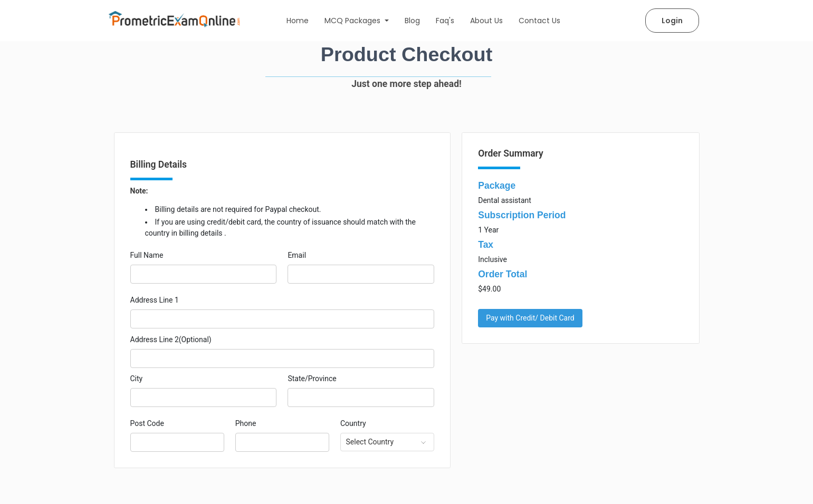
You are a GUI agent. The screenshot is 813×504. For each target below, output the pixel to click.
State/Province (312, 379)
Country (353, 423)
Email (297, 255)
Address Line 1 (155, 300)
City (137, 379)
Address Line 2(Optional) (171, 340)
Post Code (147, 423)
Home (298, 21)
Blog (412, 21)
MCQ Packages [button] (353, 21)
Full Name (147, 255)
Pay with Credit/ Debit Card (530, 318)
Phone (246, 423)
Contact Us (539, 21)
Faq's (445, 21)
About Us (486, 21)
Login (672, 21)
